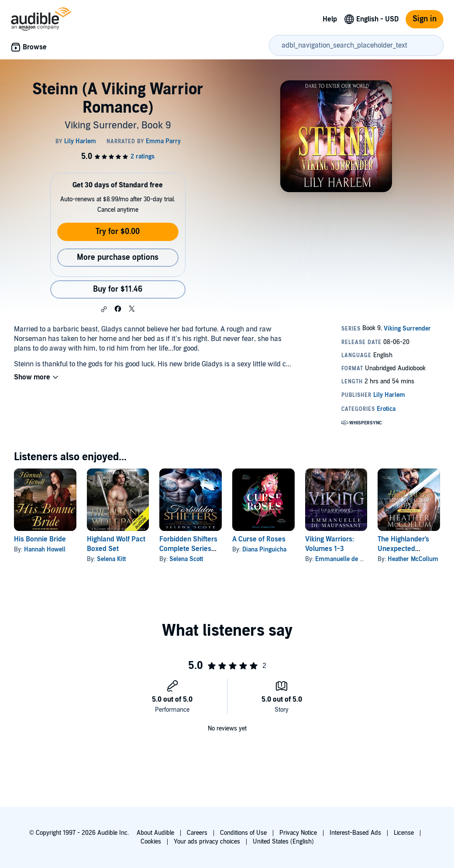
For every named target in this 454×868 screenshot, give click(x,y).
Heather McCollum (413, 559)
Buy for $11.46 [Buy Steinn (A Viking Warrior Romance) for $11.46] (118, 289)
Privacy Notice (298, 833)
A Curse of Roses (259, 539)
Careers (197, 833)
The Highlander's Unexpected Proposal (403, 549)
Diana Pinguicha (264, 549)
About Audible (155, 833)
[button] (104, 309)
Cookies (151, 842)
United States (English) (283, 842)
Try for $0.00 (118, 232)
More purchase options (118, 257)
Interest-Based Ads (355, 833)
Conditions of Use (243, 833)
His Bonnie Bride (40, 539)
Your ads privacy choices (207, 842)
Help (330, 19)
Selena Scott (186, 559)
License (404, 833)
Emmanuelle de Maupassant (354, 559)
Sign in (425, 19)
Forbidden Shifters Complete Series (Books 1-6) (188, 549)
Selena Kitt (111, 559)
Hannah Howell (45, 549)
